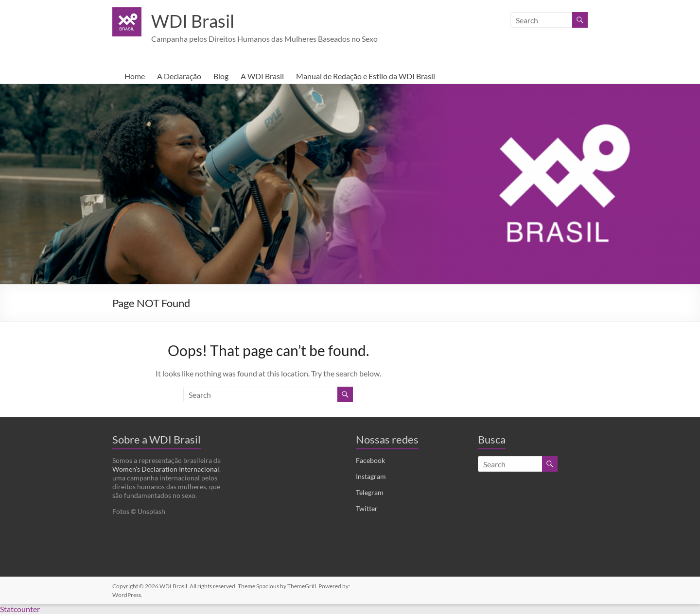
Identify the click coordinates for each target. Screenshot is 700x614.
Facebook (370, 460)
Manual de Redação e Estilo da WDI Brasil (366, 76)
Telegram (370, 492)
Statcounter (20, 609)
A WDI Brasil (262, 76)
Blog (221, 76)
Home (135, 76)
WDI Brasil (193, 21)
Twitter (367, 508)
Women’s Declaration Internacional (166, 469)
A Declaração (179, 76)
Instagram (371, 476)
